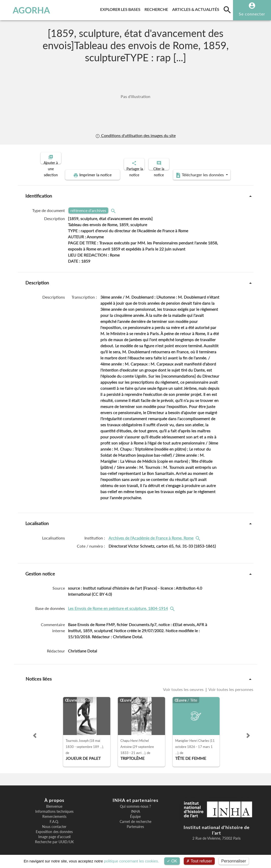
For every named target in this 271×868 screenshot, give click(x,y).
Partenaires (135, 822)
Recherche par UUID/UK (54, 838)
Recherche (157, 8)
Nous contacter (54, 822)
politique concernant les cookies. (131, 861)
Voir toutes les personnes (230, 685)
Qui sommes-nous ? (135, 802)
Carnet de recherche (135, 817)
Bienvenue (54, 802)
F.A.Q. (54, 817)
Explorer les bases (121, 8)
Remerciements (54, 812)
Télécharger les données (193, 171)
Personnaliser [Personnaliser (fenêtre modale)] (234, 861)
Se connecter (252, 14)
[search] (227, 10)
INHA (135, 807)
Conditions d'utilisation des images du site (135, 136)
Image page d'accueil (54, 833)
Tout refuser (199, 861)
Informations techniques (54, 807)
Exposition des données (54, 827)
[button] (35, 731)
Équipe (135, 812)
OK (172, 861)
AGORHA (27, 10)
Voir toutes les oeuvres (184, 685)
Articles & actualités (197, 8)
